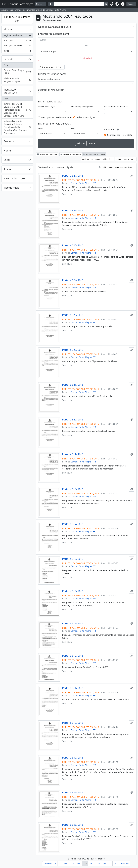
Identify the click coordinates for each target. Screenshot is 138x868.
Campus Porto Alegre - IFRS (17, 72)
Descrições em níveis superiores (56, 117)
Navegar (40, 4)
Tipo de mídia (11, 188)
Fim (73, 129)
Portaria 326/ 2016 (73, 211)
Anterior (48, 864)
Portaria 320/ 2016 (73, 420)
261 (116, 864)
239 (105, 864)
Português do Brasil (17, 46)
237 (92, 864)
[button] (112, 4)
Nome (7, 151)
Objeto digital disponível (83, 107)
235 (79, 864)
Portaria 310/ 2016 (73, 723)
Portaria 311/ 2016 (73, 688)
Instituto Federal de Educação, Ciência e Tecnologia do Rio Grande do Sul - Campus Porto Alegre (17, 110)
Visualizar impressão (47, 154)
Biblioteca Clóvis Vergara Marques (17, 80)
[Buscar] (86, 40)
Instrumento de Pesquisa (116, 107)
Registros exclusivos (17, 36)
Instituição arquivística (10, 91)
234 (72, 864)
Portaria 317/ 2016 (73, 524)
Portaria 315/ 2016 (73, 591)
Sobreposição (114, 135)
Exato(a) (129, 135)
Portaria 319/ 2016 (73, 454)
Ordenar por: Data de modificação (97, 159)
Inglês (17, 51)
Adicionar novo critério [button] (51, 67)
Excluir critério (86, 58)
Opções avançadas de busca (55, 27)
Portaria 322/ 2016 (73, 350)
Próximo (125, 864)
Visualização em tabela (94, 154)
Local (7, 160)
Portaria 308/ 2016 (73, 825)
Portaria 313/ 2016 (73, 623)
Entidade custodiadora (49, 79)
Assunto (8, 169)
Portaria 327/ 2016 (73, 176)
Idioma (8, 29)
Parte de (8, 59)
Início (41, 129)
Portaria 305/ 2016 (73, 793)
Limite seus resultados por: (17, 19)
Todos (7, 65)
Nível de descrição (14, 178)
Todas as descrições (86, 117)
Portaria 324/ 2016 (73, 280)
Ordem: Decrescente (125, 159)
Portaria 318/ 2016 (73, 489)
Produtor (9, 141)
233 (65, 864)
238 (98, 864)
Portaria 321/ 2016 (73, 385)
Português (17, 41)
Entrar (130, 4)
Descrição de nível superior (51, 90)
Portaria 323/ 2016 (73, 315)
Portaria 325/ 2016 (73, 245)
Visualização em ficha (71, 154)
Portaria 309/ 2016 (73, 758)
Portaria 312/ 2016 (73, 656)
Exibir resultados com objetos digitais (116, 167)
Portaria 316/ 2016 (73, 559)
